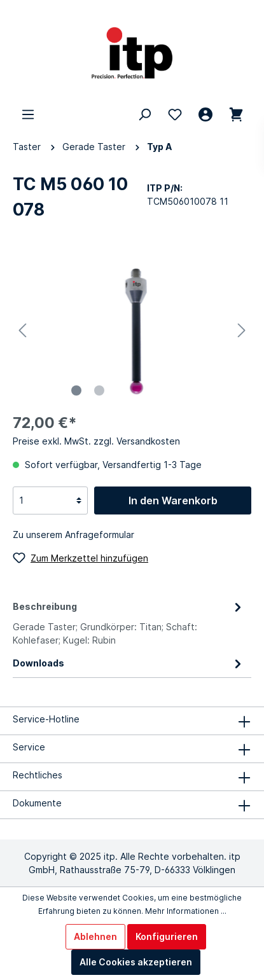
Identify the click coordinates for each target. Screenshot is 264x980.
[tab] (129, 621)
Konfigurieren (167, 936)
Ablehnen (95, 936)
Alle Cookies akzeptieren (136, 962)
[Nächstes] (242, 330)
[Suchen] (144, 114)
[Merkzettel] (175, 114)
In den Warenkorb (173, 500)
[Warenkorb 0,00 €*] (236, 114)
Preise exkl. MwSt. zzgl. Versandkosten (96, 441)
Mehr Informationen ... (186, 911)
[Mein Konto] (205, 114)
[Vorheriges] (22, 330)
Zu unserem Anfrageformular (73, 535)
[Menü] (28, 114)
